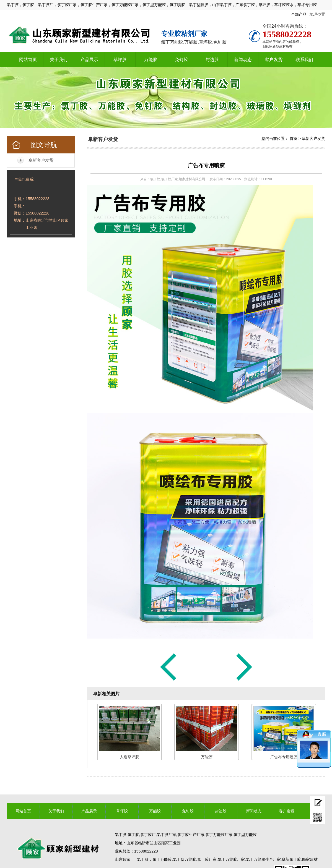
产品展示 (89, 60)
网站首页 (28, 60)
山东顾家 (123, 859)
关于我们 (59, 60)
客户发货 (274, 60)
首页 (294, 138)
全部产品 (299, 14)
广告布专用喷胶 (206, 165)
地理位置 (317, 14)
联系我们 (304, 60)
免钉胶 (181, 60)
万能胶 (151, 60)
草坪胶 (120, 60)
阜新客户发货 (41, 160)
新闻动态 (243, 60)
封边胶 (212, 60)
